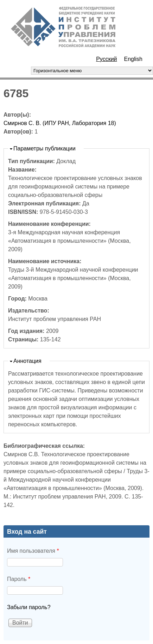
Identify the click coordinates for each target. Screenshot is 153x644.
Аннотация (27, 361)
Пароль (19, 579)
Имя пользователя (33, 551)
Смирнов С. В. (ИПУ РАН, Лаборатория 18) (60, 123)
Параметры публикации (44, 148)
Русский (106, 59)
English (133, 59)
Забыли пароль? (29, 607)
